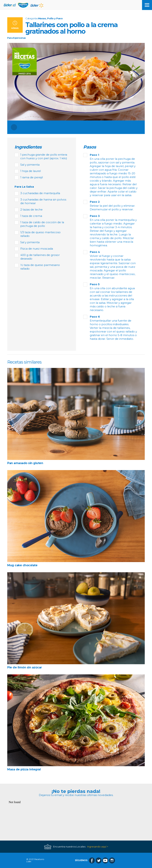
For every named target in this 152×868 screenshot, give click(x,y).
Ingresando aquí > (98, 847)
